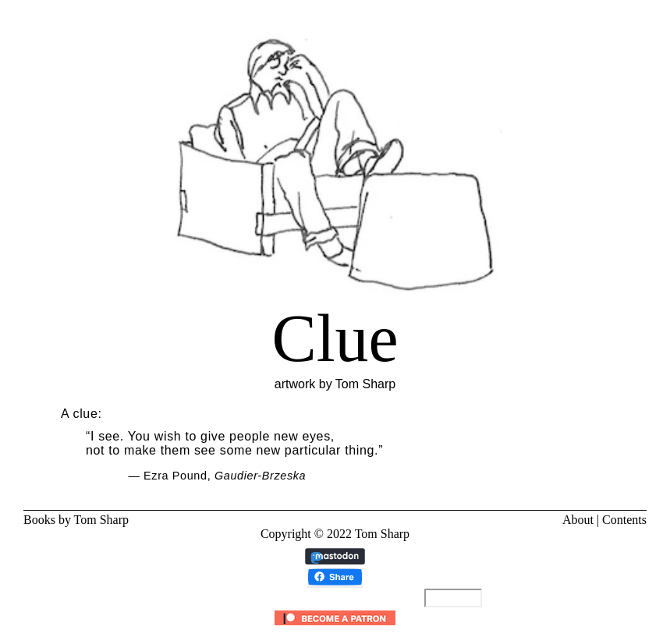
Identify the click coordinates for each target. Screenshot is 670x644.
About (578, 520)
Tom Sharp (382, 534)
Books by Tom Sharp (76, 520)
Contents (624, 520)
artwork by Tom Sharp (335, 338)
